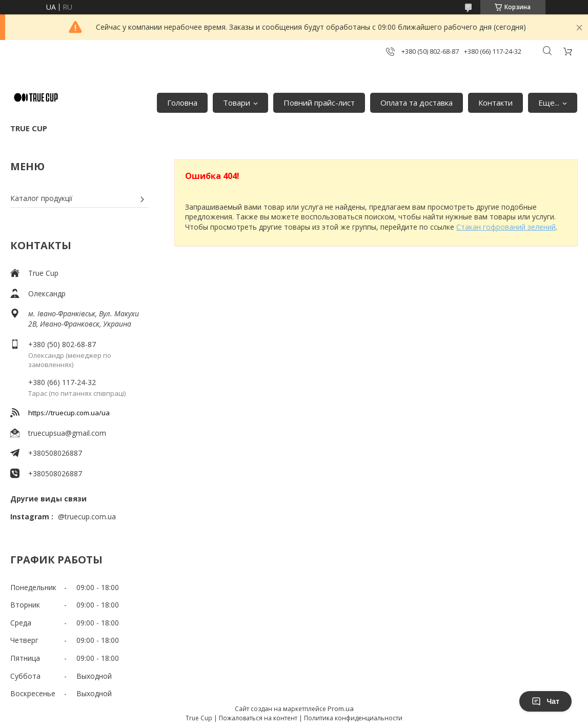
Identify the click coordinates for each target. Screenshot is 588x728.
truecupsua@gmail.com (67, 433)
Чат (545, 701)
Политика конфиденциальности (353, 718)
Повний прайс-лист (319, 103)
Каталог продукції (42, 198)
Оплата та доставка (417, 103)
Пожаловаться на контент (258, 718)
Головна (182, 103)
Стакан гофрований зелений (506, 227)
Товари (237, 103)
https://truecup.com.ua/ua (69, 413)
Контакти (495, 103)
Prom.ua (341, 709)
